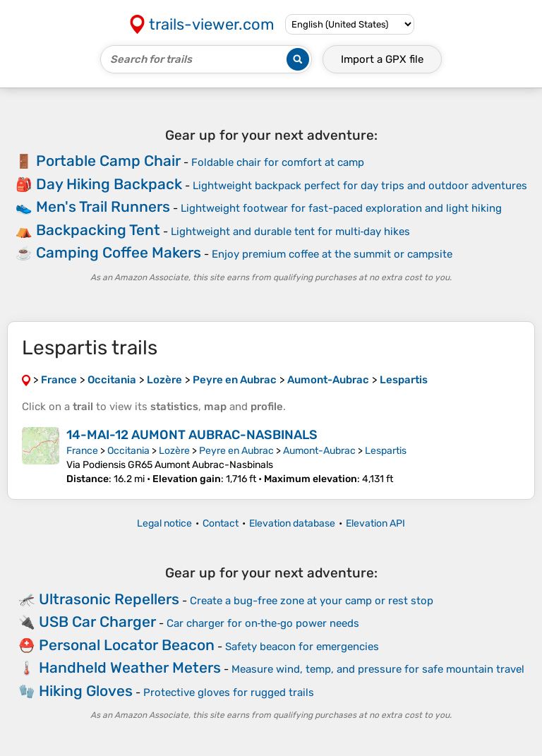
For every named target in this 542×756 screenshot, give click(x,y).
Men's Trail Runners (103, 206)
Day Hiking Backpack (109, 184)
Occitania (128, 451)
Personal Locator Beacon (127, 645)
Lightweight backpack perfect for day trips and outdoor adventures (360, 186)
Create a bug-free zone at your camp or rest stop (312, 601)
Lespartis (386, 451)
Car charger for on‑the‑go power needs (263, 623)
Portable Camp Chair (108, 161)
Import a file (382, 59)
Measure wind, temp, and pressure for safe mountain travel (378, 669)
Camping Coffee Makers (119, 252)
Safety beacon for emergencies (302, 647)
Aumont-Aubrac (319, 451)
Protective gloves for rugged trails (229, 692)
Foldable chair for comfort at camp (278, 162)
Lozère (174, 451)
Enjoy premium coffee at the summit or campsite (332, 254)
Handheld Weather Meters (130, 667)
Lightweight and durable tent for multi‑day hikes (291, 232)
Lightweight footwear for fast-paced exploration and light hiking (341, 208)
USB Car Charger (97, 622)
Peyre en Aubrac (236, 451)
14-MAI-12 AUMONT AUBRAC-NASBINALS (192, 435)
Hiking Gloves (86, 691)
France (82, 451)
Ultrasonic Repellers (109, 599)
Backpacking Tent (98, 230)
